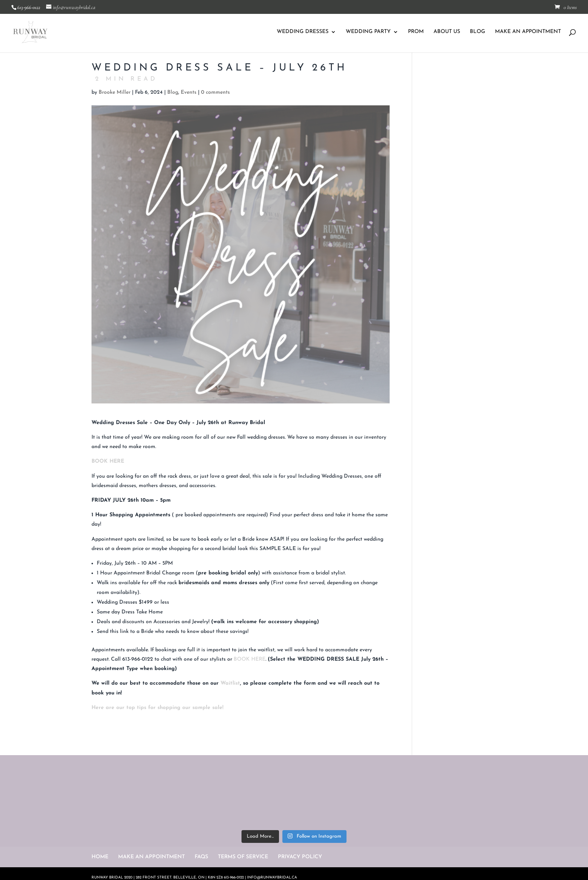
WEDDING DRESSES (303, 32)
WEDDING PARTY (368, 32)
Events (189, 92)
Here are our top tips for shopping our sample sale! (157, 708)
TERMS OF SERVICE (243, 857)
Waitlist (230, 683)
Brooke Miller (115, 92)
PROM (416, 32)
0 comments (215, 92)
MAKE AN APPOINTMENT (528, 32)
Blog (173, 92)
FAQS (201, 857)
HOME (100, 857)
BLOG (478, 32)
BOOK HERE (108, 461)
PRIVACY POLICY (300, 857)
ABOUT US (447, 32)
